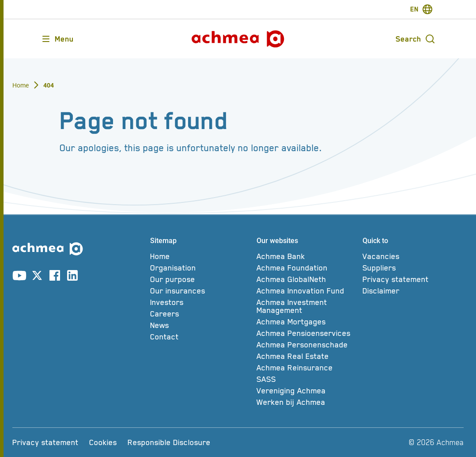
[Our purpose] (201, 279)
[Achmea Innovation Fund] (307, 291)
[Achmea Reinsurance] (307, 368)
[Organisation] (201, 268)
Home (21, 85)
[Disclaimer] (413, 291)
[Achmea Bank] (307, 256)
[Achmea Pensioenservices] (307, 333)
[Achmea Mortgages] (307, 322)
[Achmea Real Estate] (307, 356)
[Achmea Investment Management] (307, 306)
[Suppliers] (413, 268)
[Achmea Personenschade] (307, 345)
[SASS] (307, 379)
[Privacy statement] (413, 279)
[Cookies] (103, 442)
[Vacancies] (413, 256)
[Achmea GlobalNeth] (307, 279)
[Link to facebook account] (55, 277)
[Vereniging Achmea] (307, 391)
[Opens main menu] (57, 39)
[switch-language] (421, 9)
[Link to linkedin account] (72, 277)
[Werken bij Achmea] (307, 402)
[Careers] (201, 314)
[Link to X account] (37, 277)
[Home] (201, 256)
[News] (201, 325)
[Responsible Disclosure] (169, 442)
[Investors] (201, 302)
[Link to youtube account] (19, 277)
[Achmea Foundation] (307, 268)
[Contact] (201, 337)
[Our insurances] (201, 291)
